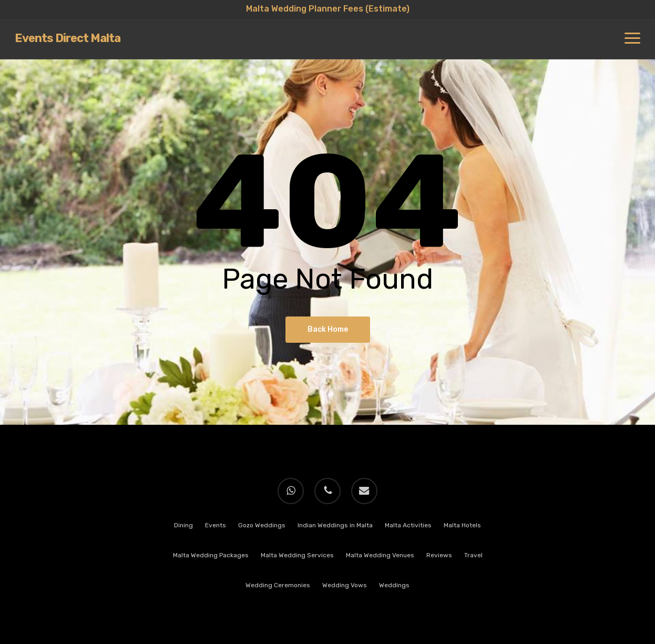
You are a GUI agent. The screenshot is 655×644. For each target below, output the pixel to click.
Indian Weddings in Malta (335, 525)
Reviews (439, 555)
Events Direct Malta (68, 39)
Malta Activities (408, 525)
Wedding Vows (345, 585)
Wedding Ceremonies (278, 585)
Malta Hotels (462, 525)
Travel (473, 555)
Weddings (394, 585)
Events (216, 525)
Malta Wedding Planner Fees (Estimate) (328, 9)
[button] (632, 39)
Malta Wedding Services (297, 555)
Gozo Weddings (262, 525)
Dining (183, 525)
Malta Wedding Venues (380, 555)
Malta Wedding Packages (211, 555)
